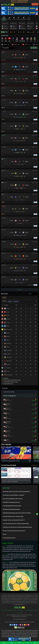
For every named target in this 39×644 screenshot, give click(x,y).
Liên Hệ (36, 610)
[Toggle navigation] (2, 5)
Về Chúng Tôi (4, 610)
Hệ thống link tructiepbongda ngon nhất (11, 502)
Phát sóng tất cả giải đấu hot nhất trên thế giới (13, 499)
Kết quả (35, 643)
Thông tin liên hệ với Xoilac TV (9, 538)
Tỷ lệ (27, 643)
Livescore (19, 643)
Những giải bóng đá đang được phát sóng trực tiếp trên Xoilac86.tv (17, 513)
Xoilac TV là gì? (6, 488)
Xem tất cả (35, 444)
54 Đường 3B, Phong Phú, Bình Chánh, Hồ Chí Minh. (21, 615)
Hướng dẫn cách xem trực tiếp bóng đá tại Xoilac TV (14, 520)
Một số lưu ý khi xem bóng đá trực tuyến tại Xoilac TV (14, 531)
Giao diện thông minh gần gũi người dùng (11, 509)
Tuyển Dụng (19, 613)
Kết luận (5, 534)
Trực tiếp (4, 643)
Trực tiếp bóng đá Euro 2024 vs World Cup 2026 (13, 516)
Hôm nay (31, 32)
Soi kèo (12, 643)
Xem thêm (20, 290)
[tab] (4, 19)
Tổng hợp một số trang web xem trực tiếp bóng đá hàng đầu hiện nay (17, 527)
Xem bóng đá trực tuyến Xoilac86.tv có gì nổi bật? (13, 495)
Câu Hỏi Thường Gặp (29, 610)
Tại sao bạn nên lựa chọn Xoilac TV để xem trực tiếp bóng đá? (16, 524)
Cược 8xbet (35, 4)
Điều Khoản (21, 610)
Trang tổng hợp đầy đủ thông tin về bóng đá (12, 506)
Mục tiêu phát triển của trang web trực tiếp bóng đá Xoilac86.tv (16, 492)
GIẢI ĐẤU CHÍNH (5, 35)
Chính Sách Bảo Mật (13, 610)
